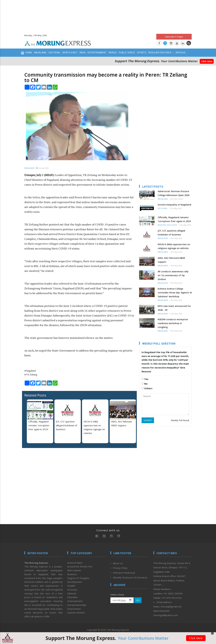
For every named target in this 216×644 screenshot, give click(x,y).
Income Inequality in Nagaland (174, 205)
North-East (70, 53)
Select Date (117, 595)
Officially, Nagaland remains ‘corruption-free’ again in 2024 (39, 425)
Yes (145, 379)
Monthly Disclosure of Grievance (130, 577)
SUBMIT (148, 420)
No (145, 384)
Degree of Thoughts (78, 578)
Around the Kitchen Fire (80, 566)
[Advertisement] (108, 16)
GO (138, 600)
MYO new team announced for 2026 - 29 (174, 308)
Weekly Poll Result (180, 420)
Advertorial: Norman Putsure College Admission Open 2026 (174, 193)
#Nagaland (30, 371)
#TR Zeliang (31, 374)
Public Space (127, 53)
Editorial (55, 53)
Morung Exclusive (167, 225)
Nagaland (40, 53)
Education (72, 597)
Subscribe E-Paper (174, 37)
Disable (71, 586)
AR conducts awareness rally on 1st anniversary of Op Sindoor (173, 275)
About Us (118, 563)
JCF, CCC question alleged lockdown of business (67, 425)
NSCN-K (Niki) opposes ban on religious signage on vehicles (174, 246)
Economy (72, 590)
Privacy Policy (120, 568)
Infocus (181, 53)
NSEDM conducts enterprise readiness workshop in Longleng (173, 323)
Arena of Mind (75, 563)
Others (147, 388)
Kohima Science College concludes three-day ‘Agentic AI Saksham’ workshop (175, 293)
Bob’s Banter (74, 570)
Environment (74, 609)
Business (72, 574)
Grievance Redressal (124, 573)
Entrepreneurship (77, 605)
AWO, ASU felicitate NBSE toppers (171, 260)
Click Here (207, 61)
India (83, 53)
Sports (142, 53)
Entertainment (97, 53)
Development (75, 582)
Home (29, 53)
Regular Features (161, 53)
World (113, 53)
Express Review (76, 613)
